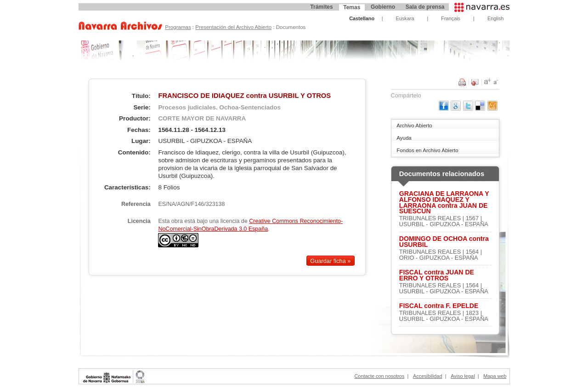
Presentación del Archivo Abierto (233, 27)
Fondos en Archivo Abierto (427, 150)
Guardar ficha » (330, 260)
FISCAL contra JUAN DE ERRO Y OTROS (437, 275)
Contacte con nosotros (380, 376)
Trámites (321, 7)
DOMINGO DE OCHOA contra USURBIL (444, 242)
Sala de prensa (425, 7)
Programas (178, 27)
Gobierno (383, 7)
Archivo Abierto (414, 126)
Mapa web (495, 376)
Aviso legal (463, 376)
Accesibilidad (427, 376)
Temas (352, 7)
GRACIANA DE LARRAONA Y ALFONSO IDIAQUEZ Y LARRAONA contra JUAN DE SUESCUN (444, 203)
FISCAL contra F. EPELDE (439, 306)
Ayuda (404, 138)
